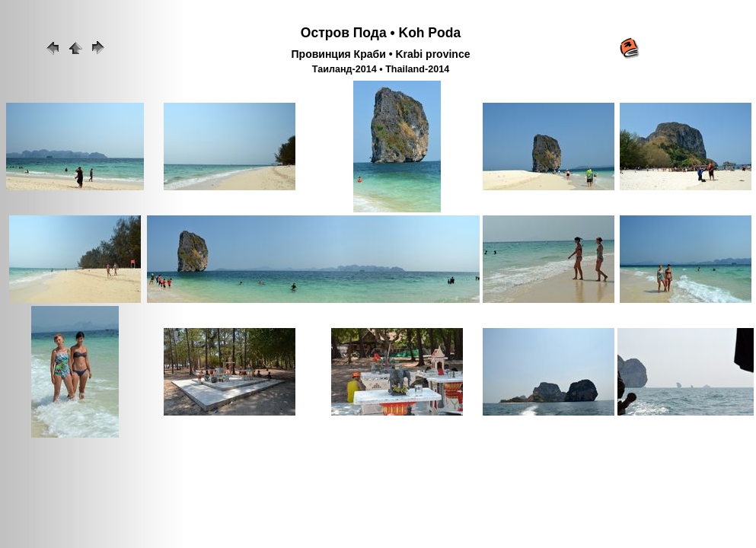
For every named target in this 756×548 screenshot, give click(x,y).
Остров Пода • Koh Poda (381, 33)
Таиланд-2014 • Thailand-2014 (381, 69)
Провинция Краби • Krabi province (381, 54)
